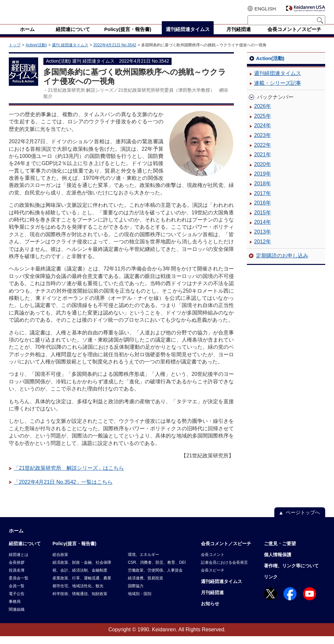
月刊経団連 (212, 600)
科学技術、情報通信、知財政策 (80, 602)
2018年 (263, 191)
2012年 (263, 249)
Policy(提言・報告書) (75, 551)
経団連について (25, 551)
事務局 (15, 609)
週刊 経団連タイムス (70, 53)
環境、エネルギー (144, 562)
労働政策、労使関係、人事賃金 (155, 578)
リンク (271, 585)
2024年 (263, 133)
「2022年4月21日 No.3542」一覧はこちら (63, 490)
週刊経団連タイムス (278, 81)
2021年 (263, 162)
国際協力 (136, 594)
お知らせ (210, 611)
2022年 (263, 153)
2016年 (263, 211)
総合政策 (60, 562)
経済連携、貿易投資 (145, 586)
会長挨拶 (17, 570)
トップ (15, 53)
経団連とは (19, 562)
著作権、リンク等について (291, 574)
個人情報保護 (278, 562)
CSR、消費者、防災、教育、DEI (157, 570)
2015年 (263, 220)
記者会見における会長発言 (224, 570)
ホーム (16, 538)
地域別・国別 (140, 602)
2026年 (263, 114)
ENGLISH (265, 9)
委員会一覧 (19, 586)
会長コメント (213, 562)
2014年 (263, 230)
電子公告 (17, 602)
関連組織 (17, 617)
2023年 (263, 143)
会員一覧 (17, 594)
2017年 (263, 201)
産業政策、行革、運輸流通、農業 (82, 586)
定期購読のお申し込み (282, 263)
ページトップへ (303, 520)
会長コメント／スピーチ (226, 551)
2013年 (263, 240)
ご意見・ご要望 (280, 551)
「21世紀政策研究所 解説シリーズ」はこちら (69, 476)
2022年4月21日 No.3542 (115, 53)
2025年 (263, 124)
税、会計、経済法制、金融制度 (80, 578)
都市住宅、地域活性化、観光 (78, 594)
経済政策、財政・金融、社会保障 (82, 570)
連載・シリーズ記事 (278, 91)
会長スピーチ (213, 578)
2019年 (263, 182)
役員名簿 (17, 578)
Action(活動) (36, 53)
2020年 (263, 172)
